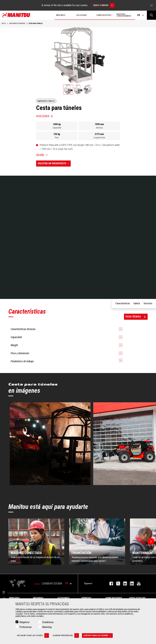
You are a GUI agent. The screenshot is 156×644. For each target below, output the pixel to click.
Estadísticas (48, 622)
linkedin (130, 584)
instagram (123, 584)
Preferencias (26, 627)
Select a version (104, 5)
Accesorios (63, 598)
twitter (117, 584)
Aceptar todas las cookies (98, 635)
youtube (137, 584)
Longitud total (99, 138)
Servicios (86, 598)
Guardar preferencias (66, 635)
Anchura (99, 128)
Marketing (47, 627)
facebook (110, 584)
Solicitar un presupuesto (54, 164)
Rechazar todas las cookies (33, 635)
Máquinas (38, 598)
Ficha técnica (43, 116)
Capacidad (57, 128)
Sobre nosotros (114, 598)
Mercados (14, 598)
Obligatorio (24, 622)
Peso (57, 138)
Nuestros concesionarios (124, 15)
